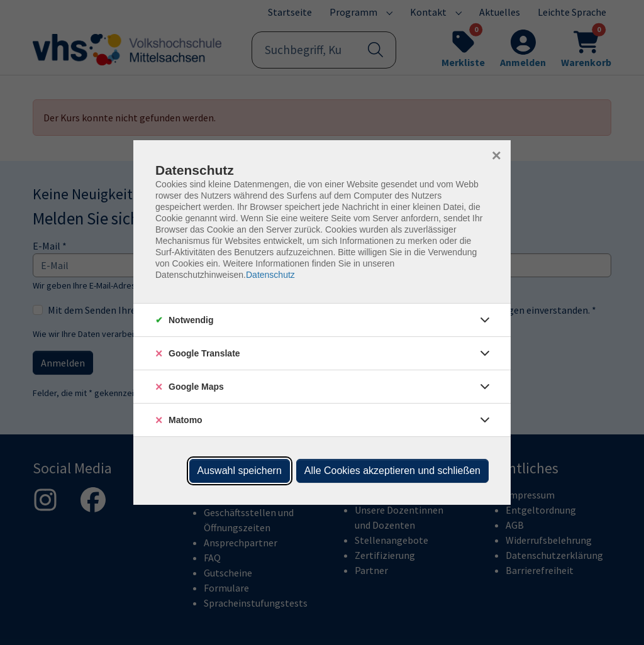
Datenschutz (270, 275)
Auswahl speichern (240, 471)
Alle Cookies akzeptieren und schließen (392, 471)
